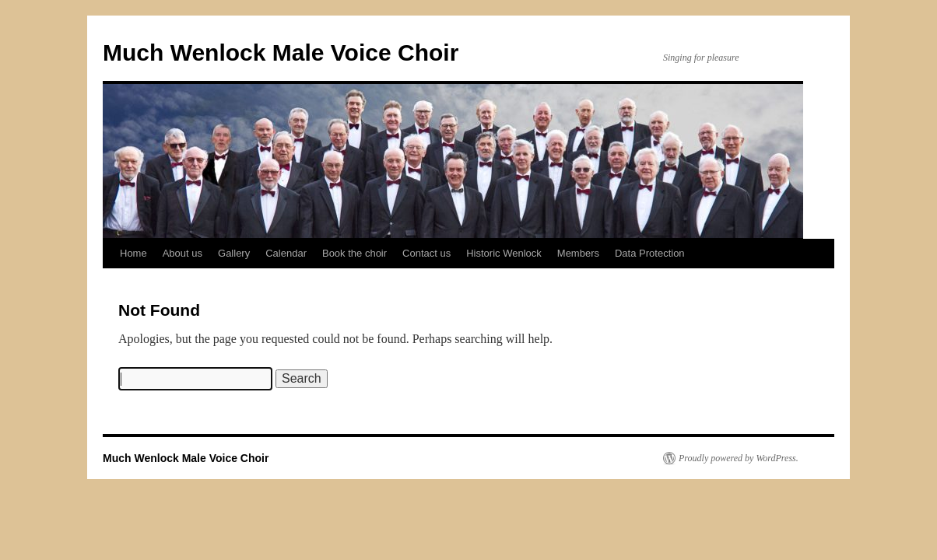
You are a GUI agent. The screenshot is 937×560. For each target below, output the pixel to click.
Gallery (234, 253)
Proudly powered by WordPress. (739, 458)
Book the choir (354, 253)
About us (182, 253)
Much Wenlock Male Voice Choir (281, 52)
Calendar (286, 253)
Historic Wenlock (504, 253)
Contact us (426, 253)
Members (578, 253)
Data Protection (650, 253)
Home (133, 253)
